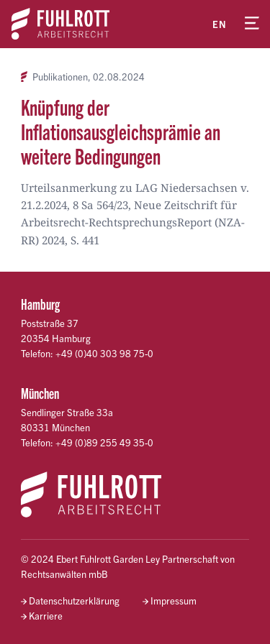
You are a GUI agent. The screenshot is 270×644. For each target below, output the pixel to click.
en (220, 24)
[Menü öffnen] (252, 24)
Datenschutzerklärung (74, 601)
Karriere (46, 616)
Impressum (174, 601)
